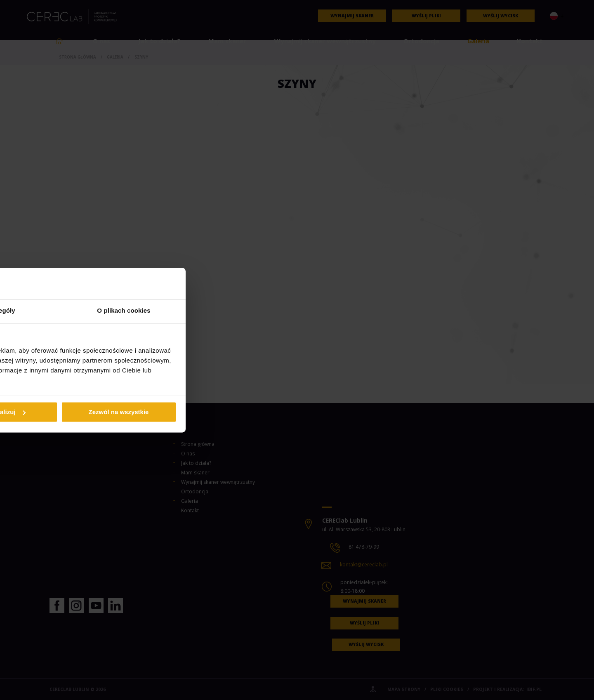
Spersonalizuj (297, 412)
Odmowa (178, 412)
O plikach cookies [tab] (421, 311)
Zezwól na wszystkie (416, 412)
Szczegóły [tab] (297, 311)
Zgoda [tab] (173, 311)
